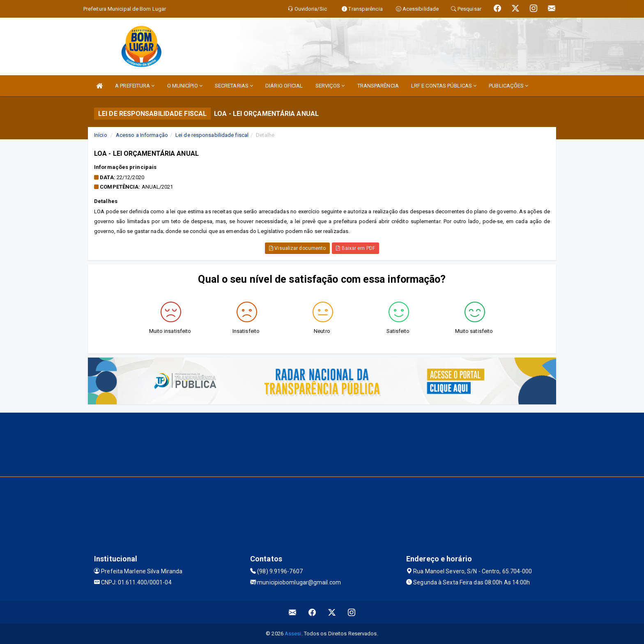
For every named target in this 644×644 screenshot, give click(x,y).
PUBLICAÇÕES (508, 86)
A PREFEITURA (135, 86)
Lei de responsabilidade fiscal (212, 135)
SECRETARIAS (234, 86)
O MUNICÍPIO (185, 86)
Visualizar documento (297, 248)
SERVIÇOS (330, 86)
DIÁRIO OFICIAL (284, 86)
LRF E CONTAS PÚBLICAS (444, 86)
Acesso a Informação (142, 135)
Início (101, 135)
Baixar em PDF (355, 248)
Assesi (293, 634)
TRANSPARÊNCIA (378, 86)
